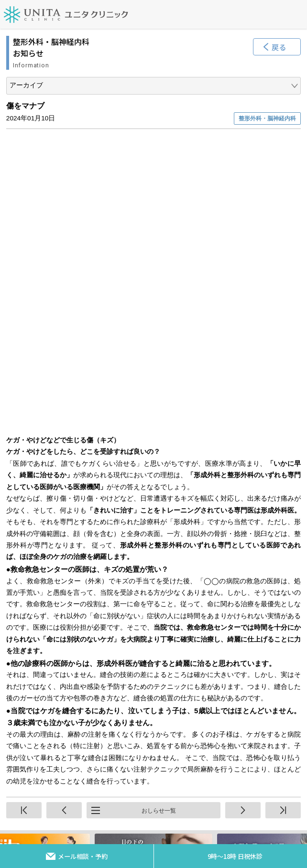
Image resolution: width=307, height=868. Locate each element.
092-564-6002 (129, 802)
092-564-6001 (129, 731)
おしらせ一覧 (159, 516)
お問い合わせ (77, 628)
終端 (283, 516)
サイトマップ (77, 602)
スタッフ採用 (230, 628)
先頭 (24, 516)
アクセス (230, 602)
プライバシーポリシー (77, 655)
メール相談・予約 (83, 856)
